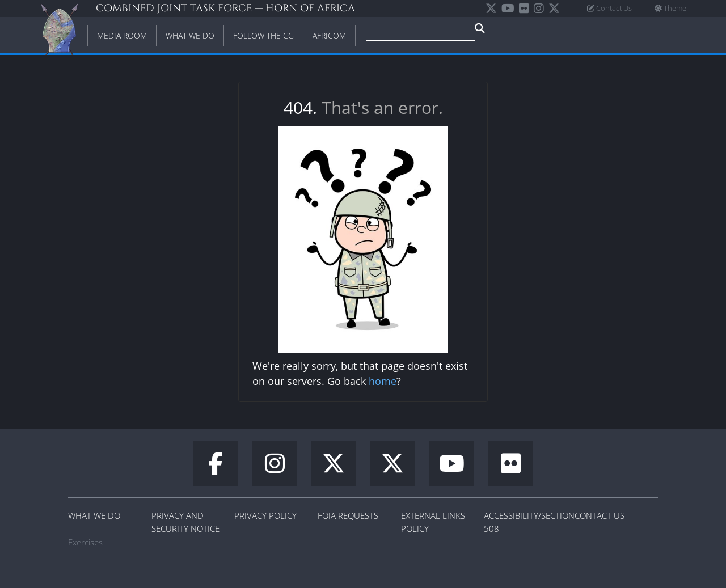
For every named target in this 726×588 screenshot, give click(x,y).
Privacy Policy (265, 515)
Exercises (85, 542)
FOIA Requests (348, 515)
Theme (670, 8)
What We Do (94, 515)
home (383, 381)
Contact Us (609, 8)
